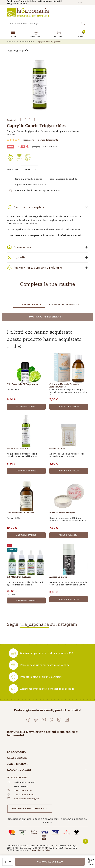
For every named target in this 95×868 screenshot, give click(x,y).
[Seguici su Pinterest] (51, 720)
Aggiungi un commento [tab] (64, 304)
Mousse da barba (58, 577)
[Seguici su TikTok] (36, 720)
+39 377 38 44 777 (24, 795)
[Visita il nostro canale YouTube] (44, 720)
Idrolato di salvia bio (18, 449)
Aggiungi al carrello (50, 862)
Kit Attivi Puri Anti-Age (19, 577)
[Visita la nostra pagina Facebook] (28, 720)
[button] (26, 407)
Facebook (21, 120)
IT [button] (78, 2)
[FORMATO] (29, 169)
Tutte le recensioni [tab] (29, 304)
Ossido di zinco (57, 449)
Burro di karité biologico (62, 513)
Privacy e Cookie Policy (40, 850)
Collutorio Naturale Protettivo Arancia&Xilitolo (65, 386)
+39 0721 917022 (23, 790)
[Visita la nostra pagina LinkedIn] (67, 720)
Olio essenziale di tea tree (20, 513)
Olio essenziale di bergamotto (22, 385)
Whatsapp (30, 120)
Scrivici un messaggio (27, 799)
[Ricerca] (47, 23)
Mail (34, 120)
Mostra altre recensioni (47, 317)
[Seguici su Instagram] (59, 720)
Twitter (25, 120)
